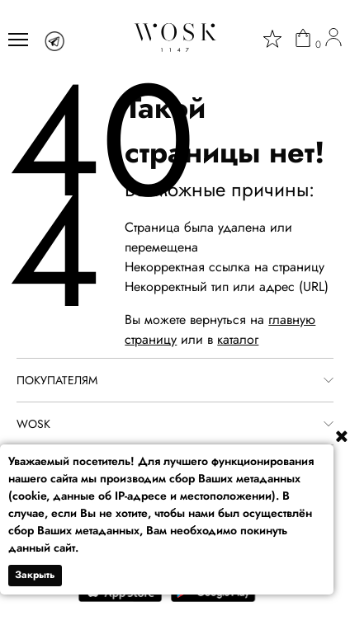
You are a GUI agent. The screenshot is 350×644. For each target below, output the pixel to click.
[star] (272, 39)
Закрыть (35, 575)
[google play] (213, 598)
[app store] (121, 598)
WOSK (33, 424)
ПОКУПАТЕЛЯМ (57, 380)
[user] (333, 40)
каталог (238, 339)
